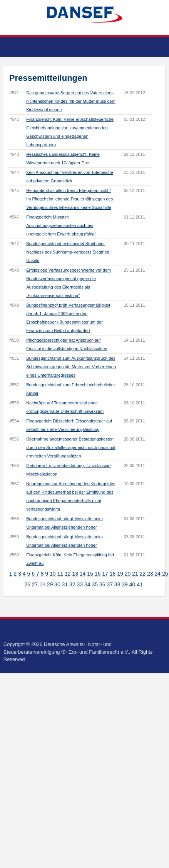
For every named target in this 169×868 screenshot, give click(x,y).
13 (75, 574)
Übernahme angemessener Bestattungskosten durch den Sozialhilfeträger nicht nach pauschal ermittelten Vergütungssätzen (71, 447)
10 (53, 574)
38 (117, 584)
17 (105, 574)
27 (35, 584)
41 (140, 584)
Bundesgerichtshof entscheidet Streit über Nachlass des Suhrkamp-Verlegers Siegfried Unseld (68, 252)
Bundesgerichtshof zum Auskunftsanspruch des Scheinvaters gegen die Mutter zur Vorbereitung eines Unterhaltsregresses (71, 367)
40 (132, 584)
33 (80, 584)
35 (95, 584)
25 (165, 574)
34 (87, 584)
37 (110, 584)
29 (50, 584)
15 (90, 574)
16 (98, 574)
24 (158, 574)
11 (60, 574)
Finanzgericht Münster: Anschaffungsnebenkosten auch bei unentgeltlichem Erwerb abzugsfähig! (61, 225)
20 (128, 574)
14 (83, 574)
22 (143, 574)
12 (68, 574)
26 (27, 584)
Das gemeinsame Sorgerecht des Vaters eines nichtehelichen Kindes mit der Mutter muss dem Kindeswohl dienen (71, 101)
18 (113, 574)
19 (120, 574)
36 (102, 584)
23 (150, 574)
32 (72, 584)
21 (135, 574)
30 (57, 584)
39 (125, 584)
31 (65, 584)
